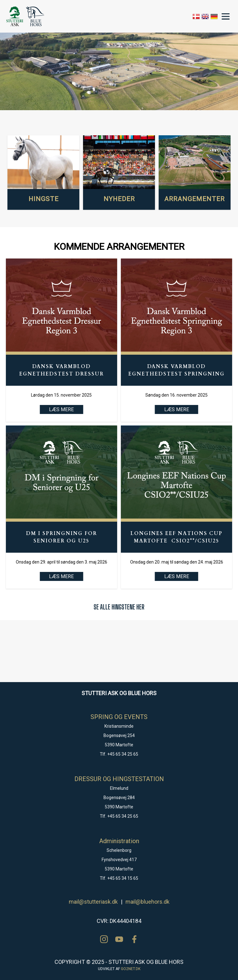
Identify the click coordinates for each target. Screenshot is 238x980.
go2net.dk (131, 969)
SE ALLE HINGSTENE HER (119, 607)
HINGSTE (44, 199)
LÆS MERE (177, 409)
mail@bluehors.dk (148, 902)
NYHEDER (119, 199)
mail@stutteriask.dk (93, 902)
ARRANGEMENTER (194, 199)
